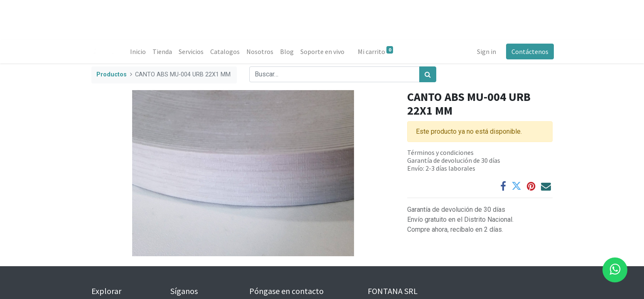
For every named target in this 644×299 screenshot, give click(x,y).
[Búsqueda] (428, 74)
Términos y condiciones (440, 152)
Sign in (485, 51)
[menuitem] (139, 51)
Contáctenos (529, 51)
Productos (112, 75)
